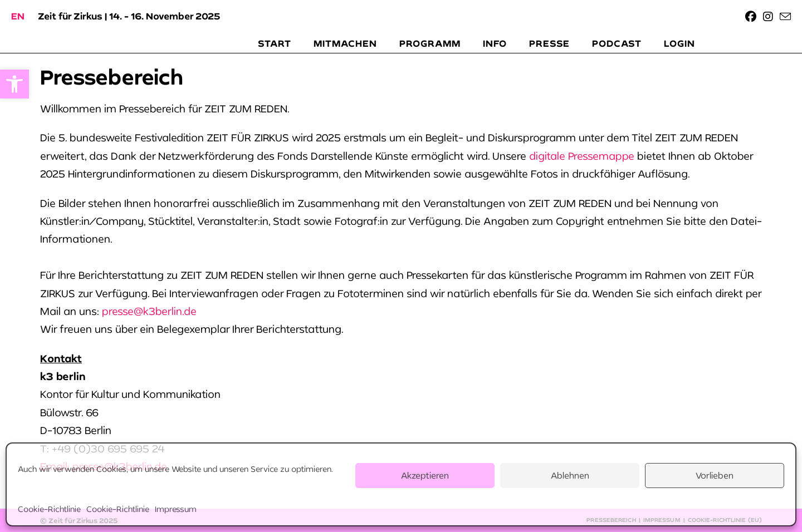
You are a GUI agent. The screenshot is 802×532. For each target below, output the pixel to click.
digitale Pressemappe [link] (582, 156)
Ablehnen (570, 475)
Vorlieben (715, 475)
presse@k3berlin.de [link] (149, 311)
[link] (14, 84)
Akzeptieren (425, 475)
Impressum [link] (176, 509)
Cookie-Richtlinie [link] (49, 509)
